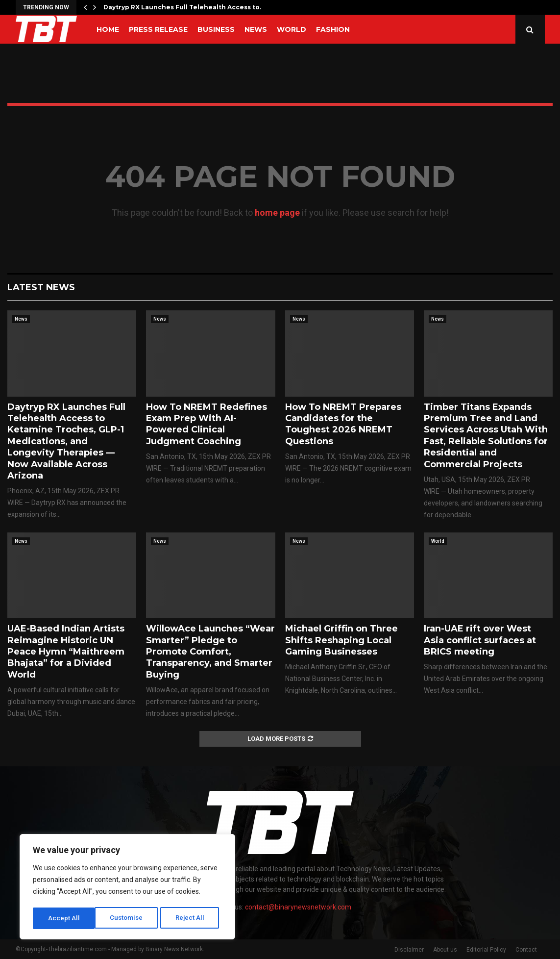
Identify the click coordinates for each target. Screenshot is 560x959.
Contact (526, 950)
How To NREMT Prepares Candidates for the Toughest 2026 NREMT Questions (343, 424)
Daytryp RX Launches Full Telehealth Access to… (184, 7)
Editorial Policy (486, 950)
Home (108, 29)
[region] (127, 888)
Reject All (129, 918)
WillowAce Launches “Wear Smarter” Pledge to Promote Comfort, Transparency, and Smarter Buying (210, 652)
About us (445, 950)
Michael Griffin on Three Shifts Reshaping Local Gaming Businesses (341, 640)
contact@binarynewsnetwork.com (298, 907)
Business (216, 29)
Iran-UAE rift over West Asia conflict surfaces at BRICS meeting (480, 640)
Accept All (192, 918)
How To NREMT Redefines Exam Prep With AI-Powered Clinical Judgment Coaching (207, 424)
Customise (64, 918)
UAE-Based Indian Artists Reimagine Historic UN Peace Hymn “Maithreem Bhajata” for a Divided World (66, 652)
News (256, 29)
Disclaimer (409, 950)
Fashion (333, 29)
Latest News (41, 287)
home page (277, 213)
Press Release (158, 29)
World (292, 29)
